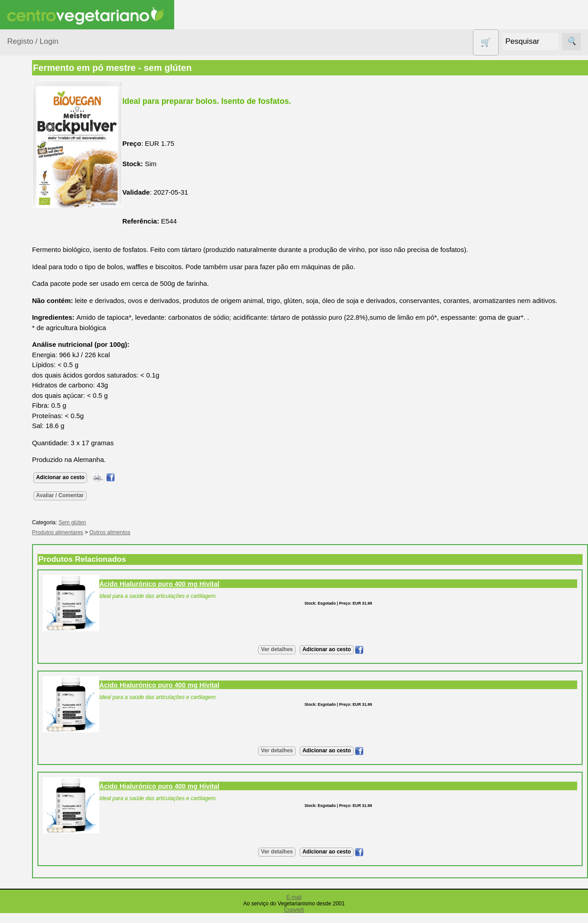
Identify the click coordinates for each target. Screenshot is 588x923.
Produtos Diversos (32, 375)
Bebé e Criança (41, 173)
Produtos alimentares (36, 348)
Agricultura (34, 138)
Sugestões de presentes (39, 438)
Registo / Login (33, 41)
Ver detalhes (306, 660)
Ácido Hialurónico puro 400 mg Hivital (218, 594)
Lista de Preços (52, 688)
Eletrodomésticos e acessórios (44, 275)
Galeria (40, 592)
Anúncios (43, 538)
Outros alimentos (168, 543)
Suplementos (38, 460)
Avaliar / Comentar (118, 505)
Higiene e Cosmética (34, 303)
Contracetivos (39, 235)
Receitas (42, 524)
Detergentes (37, 253)
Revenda (42, 827)
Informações (26, 633)
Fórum (39, 578)
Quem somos (49, 659)
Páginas (19, 483)
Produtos (21, 115)
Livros (27, 325)
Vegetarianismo (52, 509)
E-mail (294, 907)
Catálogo (42, 674)
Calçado (30, 190)
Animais (30, 156)
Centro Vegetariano (36, 213)
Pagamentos (26, 903)
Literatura (43, 607)
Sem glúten (35, 415)
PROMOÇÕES (40, 398)
